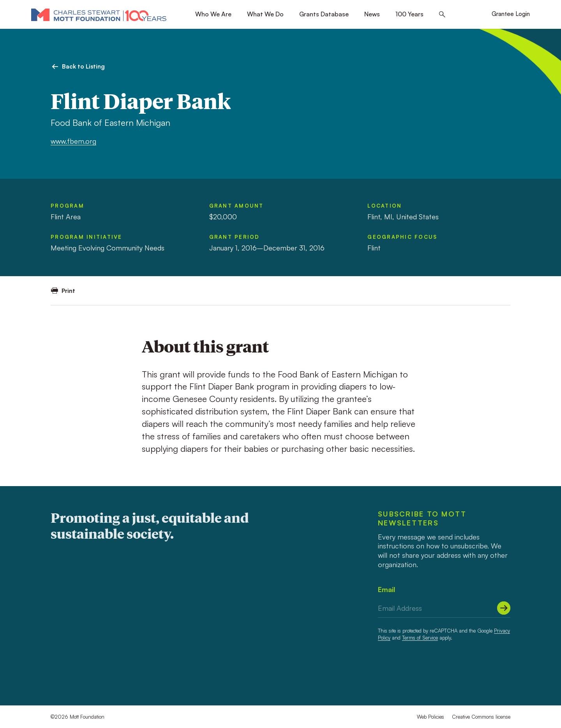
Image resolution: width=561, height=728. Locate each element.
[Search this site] (442, 15)
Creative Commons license (481, 717)
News (372, 14)
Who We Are (213, 14)
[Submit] (504, 608)
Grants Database (324, 14)
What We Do (265, 14)
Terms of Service (420, 638)
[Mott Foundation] (99, 14)
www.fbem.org (73, 141)
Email (386, 589)
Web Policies (430, 717)
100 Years (409, 14)
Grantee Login (511, 14)
